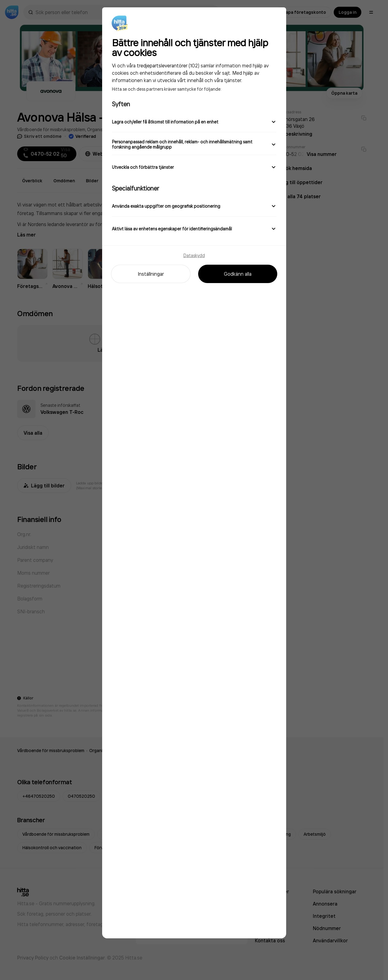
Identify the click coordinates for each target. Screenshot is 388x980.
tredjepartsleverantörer (162, 66)
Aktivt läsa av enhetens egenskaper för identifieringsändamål (194, 229)
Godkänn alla (238, 274)
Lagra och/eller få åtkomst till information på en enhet (194, 122)
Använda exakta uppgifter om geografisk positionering (194, 206)
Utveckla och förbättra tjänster (194, 167)
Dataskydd (194, 255)
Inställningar (151, 274)
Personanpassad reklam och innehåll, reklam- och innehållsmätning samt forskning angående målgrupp (194, 144)
